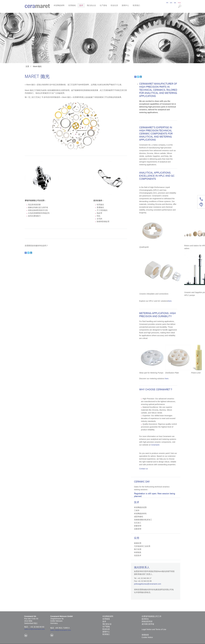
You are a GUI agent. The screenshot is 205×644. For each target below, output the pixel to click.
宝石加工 (138, 523)
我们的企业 (91, 5)
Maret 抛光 (37, 66)
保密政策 (145, 635)
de (175, 3)
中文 (179, 3)
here (170, 301)
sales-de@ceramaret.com (61, 630)
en (171, 3)
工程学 (137, 510)
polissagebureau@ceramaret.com (148, 584)
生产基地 (103, 5)
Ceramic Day (142, 482)
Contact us (143, 469)
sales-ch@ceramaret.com (35, 629)
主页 (27, 66)
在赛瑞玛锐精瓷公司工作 (152, 616)
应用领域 (72, 5)
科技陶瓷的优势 (140, 507)
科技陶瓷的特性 (140, 514)
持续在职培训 (147, 621)
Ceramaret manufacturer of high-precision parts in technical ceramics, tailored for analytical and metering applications (158, 90)
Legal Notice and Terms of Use (154, 629)
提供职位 (145, 619)
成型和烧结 (139, 517)
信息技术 (138, 555)
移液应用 (138, 543)
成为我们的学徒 (148, 624)
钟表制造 (138, 552)
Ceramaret (155, 445)
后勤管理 (138, 529)
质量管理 (138, 526)
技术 (81, 5)
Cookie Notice (147, 637)
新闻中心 (125, 5)
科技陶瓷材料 (59, 5)
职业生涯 (114, 5)
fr (167, 3)
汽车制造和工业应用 (142, 546)
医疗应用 (138, 549)
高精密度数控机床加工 (143, 520)
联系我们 (136, 5)
